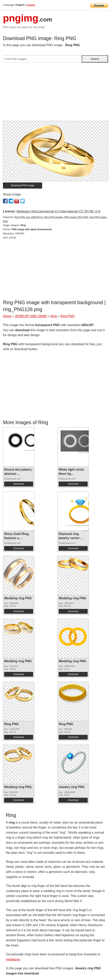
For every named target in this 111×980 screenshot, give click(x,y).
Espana (31, 5)
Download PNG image (23, 185)
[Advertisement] (55, 93)
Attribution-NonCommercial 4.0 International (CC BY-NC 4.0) (58, 211)
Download (19, 484)
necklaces (13, 959)
